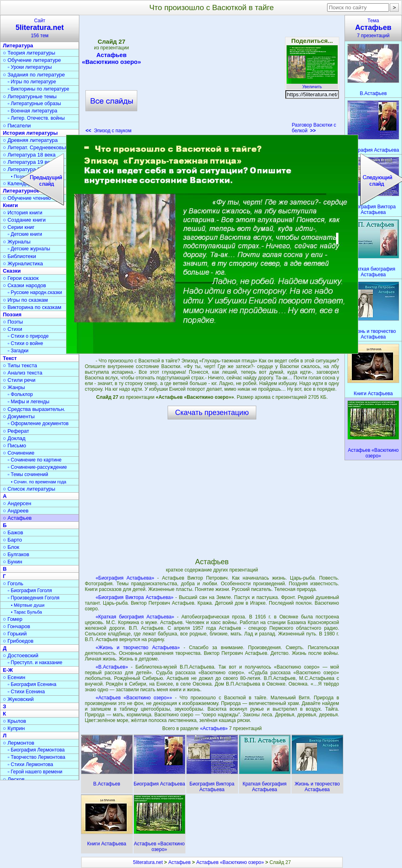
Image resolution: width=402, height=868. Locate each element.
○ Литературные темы (30, 96)
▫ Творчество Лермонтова (36, 757)
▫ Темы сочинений (28, 474)
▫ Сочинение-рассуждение (37, 467)
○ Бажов (13, 532)
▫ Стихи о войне (25, 343)
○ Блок (11, 547)
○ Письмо (15, 446)
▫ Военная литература (32, 111)
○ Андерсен (17, 503)
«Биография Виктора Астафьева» (134, 597)
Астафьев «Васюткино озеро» (111, 58)
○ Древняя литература (30, 140)
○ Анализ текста (22, 373)
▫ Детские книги (25, 234)
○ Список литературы (29, 489)
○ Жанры (14, 387)
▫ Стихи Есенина (26, 692)
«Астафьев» (215, 728)
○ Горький (15, 634)
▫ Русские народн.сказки (35, 292)
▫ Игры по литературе (32, 82)
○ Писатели (17, 126)
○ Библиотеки (19, 256)
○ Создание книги (24, 220)
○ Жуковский (18, 699)
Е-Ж (8, 670)
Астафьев (180, 862)
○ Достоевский (21, 655)
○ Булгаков (16, 554)
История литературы (30, 133)
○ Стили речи (19, 380)
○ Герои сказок (21, 278)
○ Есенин (14, 677)
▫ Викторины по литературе (38, 89)
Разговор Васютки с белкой (314, 128)
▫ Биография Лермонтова (36, 750)
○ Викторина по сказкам (32, 307)
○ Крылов (14, 721)
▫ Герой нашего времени (35, 772)
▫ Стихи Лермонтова (30, 764)
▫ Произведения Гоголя (34, 598)
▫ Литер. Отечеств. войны (36, 118)
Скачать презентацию (212, 413)
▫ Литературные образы (34, 104)
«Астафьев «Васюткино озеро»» (134, 698)
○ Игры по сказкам (25, 300)
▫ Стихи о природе (28, 336)
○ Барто (12, 540)
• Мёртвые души (28, 605)
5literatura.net (148, 862)
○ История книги (23, 213)
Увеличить (312, 85)
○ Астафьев (17, 518)
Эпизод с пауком (108, 131)
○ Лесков (14, 779)
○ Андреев (16, 511)
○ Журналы (17, 242)
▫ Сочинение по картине (35, 460)
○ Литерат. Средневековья (35, 147)
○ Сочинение (19, 453)
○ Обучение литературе (32, 60)
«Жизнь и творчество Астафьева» (138, 648)
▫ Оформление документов (38, 423)
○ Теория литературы (29, 53)
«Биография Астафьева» (125, 578)
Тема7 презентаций (373, 28)
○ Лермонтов (19, 743)
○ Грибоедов (18, 641)
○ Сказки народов (24, 285)
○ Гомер (13, 619)
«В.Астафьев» (112, 667)
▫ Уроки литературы (30, 67)
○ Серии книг (19, 227)
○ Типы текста (20, 365)
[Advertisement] (212, 77)
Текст (10, 358)
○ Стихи (13, 329)
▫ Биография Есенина (32, 684)
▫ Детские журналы (29, 249)
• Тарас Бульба (27, 612)
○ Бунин (13, 562)
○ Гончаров (16, 626)
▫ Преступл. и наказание (35, 663)
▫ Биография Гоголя (30, 591)
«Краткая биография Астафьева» (135, 617)
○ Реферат (16, 431)
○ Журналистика (23, 264)
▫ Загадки (18, 351)
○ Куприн (14, 728)
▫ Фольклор (20, 394)
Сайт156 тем (40, 28)
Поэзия (12, 314)
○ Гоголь (13, 583)
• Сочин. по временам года (39, 482)
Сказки (12, 271)
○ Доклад (14, 438)
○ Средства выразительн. (34, 409)
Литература (18, 46)
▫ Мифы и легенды (29, 402)
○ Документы (19, 416)
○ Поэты (13, 322)
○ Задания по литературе (34, 75)
